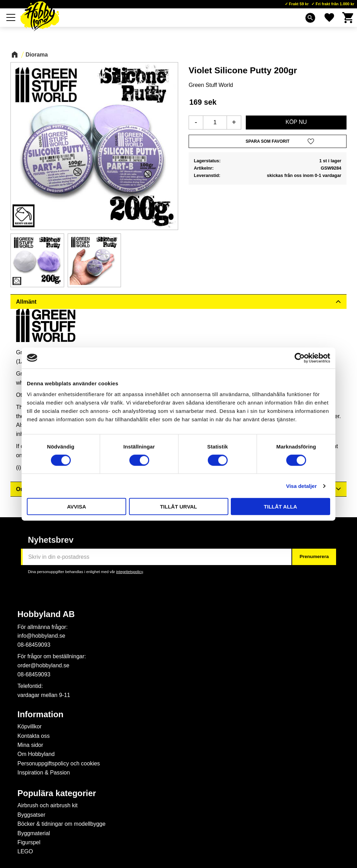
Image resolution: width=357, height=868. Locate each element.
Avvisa (77, 507)
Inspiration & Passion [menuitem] (44, 773)
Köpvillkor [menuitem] (29, 726)
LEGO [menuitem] (25, 851)
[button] (11, 17)
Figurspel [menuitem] (29, 842)
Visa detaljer (301, 486)
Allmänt (26, 302)
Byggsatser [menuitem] (31, 815)
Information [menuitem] (40, 714)
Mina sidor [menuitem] (30, 745)
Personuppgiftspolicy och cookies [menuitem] (59, 763)
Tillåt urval (178, 507)
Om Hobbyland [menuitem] (36, 754)
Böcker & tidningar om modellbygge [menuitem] (62, 824)
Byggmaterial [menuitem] (34, 833)
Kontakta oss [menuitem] (34, 736)
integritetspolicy (129, 572)
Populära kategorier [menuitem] (57, 793)
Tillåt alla (280, 507)
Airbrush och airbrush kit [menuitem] (48, 805)
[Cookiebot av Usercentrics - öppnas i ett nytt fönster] (300, 358)
